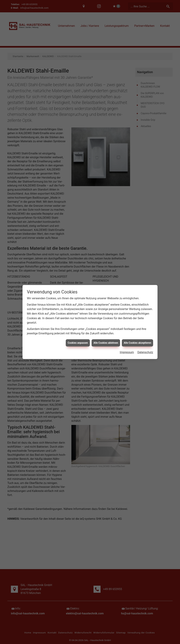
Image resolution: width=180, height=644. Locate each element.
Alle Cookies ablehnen (106, 328)
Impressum (127, 338)
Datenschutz (145, 338)
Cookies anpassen (78, 328)
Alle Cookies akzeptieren (137, 328)
